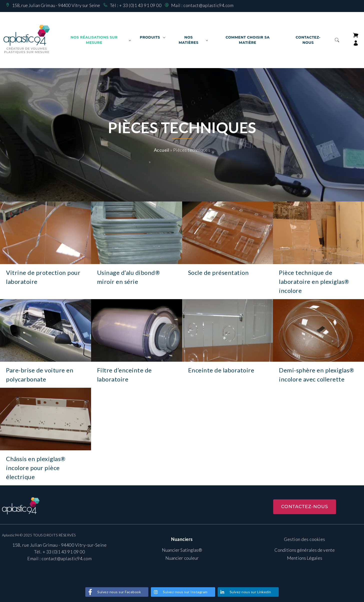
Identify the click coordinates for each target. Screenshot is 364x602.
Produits (150, 37)
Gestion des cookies (305, 539)
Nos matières (189, 40)
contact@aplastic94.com (208, 5)
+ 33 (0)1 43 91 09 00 (140, 5)
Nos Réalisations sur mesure (94, 40)
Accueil (162, 150)
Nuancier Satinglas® (182, 550)
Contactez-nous (308, 40)
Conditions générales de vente (305, 550)
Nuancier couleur (182, 558)
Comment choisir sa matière (248, 40)
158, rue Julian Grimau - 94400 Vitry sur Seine (56, 5)
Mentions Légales (305, 558)
